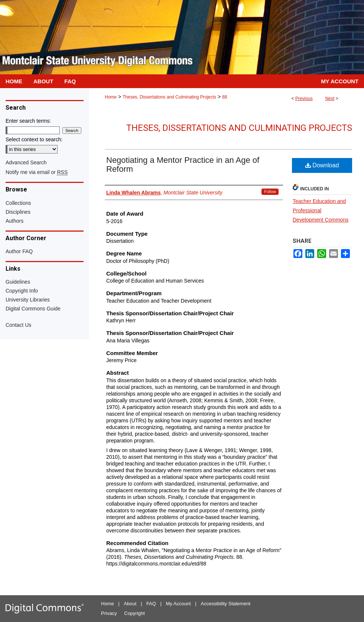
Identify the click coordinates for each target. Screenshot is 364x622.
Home (111, 97)
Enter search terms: (28, 121)
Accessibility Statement (225, 604)
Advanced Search (26, 162)
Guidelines (18, 282)
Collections (18, 203)
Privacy (109, 613)
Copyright (134, 613)
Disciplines (18, 212)
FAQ (151, 604)
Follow (270, 191)
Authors (14, 221)
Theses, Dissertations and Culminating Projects (169, 97)
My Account (178, 604)
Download (322, 165)
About (130, 604)
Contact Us (18, 325)
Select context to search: (34, 139)
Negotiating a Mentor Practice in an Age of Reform (183, 165)
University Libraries (28, 300)
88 (225, 97)
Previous (304, 99)
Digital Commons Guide (33, 309)
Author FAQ (19, 251)
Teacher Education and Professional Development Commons (321, 210)
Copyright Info (22, 291)
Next (330, 99)
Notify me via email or (37, 172)
